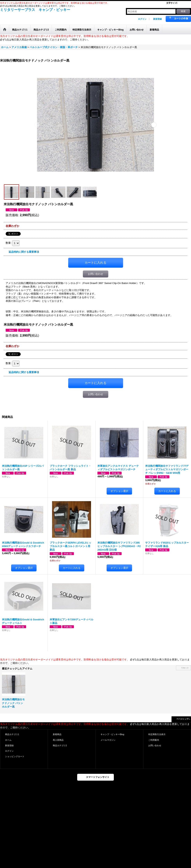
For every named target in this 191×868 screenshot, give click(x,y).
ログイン (142, 19)
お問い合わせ (95, 274)
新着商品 (57, 734)
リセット (185, 668)
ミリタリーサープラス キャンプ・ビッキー (35, 10)
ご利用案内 (154, 740)
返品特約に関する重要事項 (24, 252)
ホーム (8, 740)
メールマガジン (108, 740)
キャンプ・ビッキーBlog (112, 734)
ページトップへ (183, 719)
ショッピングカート (15, 756)
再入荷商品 (58, 740)
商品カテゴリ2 (60, 745)
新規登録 (157, 19)
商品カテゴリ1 (12, 734)
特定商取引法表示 (157, 734)
